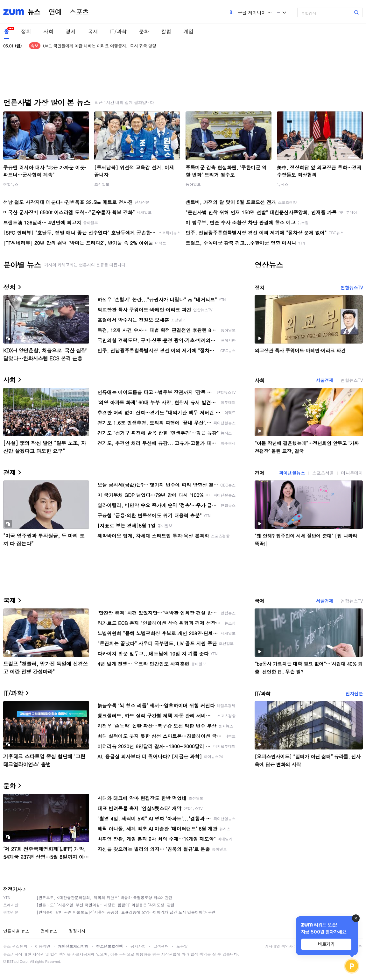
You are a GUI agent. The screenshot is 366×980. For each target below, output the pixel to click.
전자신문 (354, 693)
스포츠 (79, 12)
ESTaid (13, 961)
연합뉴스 (11, 184)
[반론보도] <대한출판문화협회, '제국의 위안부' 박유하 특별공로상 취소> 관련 (105, 897)
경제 (71, 31)
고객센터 (161, 946)
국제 (93, 31)
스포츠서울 (323, 473)
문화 (144, 31)
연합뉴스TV (352, 288)
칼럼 (166, 31)
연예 (55, 12)
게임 (188, 31)
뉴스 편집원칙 (15, 946)
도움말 (182, 946)
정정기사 (12, 889)
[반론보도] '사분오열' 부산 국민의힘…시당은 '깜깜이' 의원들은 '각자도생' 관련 (106, 905)
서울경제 (324, 380)
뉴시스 (283, 184)
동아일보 (193, 184)
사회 (48, 31)
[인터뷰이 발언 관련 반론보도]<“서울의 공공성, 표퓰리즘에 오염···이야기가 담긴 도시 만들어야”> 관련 (126, 912)
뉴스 (34, 12)
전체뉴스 (49, 931)
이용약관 (43, 946)
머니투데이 (352, 473)
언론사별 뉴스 (16, 931)
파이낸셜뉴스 (292, 473)
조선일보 (102, 184)
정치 (26, 31)
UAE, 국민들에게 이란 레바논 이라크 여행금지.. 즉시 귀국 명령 (100, 46)
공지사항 (138, 946)
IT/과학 (118, 31)
